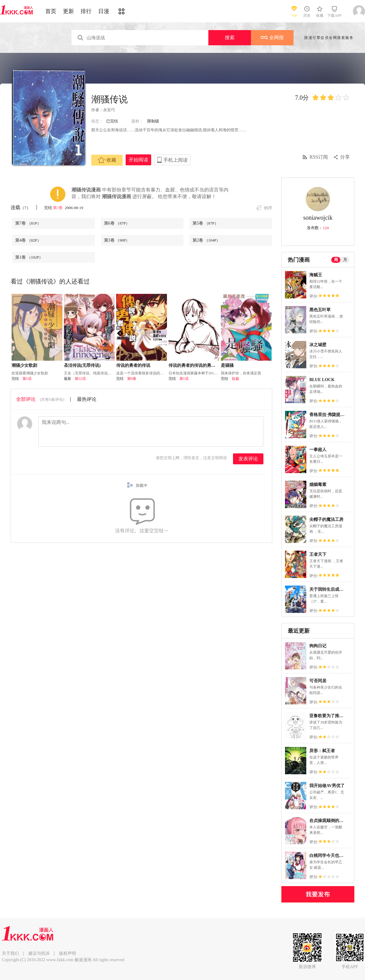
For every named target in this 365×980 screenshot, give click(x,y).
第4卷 (28, 240)
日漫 (104, 11)
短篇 (235, 379)
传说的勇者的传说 (133, 365)
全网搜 (272, 38)
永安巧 (109, 110)
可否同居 (318, 681)
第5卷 (205, 223)
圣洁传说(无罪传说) (82, 365)
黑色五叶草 (320, 310)
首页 (51, 11)
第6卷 (117, 223)
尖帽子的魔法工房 (326, 519)
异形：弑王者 (322, 751)
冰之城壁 (318, 345)
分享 (345, 157)
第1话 (27, 379)
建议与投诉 (39, 953)
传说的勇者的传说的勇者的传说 (198, 365)
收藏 (107, 160)
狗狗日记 (318, 646)
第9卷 (132, 379)
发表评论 (248, 459)
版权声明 (68, 953)
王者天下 (318, 554)
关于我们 (10, 953)
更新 (68, 11)
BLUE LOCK (322, 380)
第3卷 (117, 240)
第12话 (80, 379)
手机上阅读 (176, 160)
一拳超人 (318, 450)
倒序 (268, 208)
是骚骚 (227, 365)
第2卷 (206, 240)
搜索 (230, 38)
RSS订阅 (319, 157)
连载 (21, 207)
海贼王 (316, 275)
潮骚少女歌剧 (24, 365)
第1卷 (29, 257)
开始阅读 (138, 160)
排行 (86, 11)
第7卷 (58, 208)
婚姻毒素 (318, 485)
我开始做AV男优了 (327, 786)
